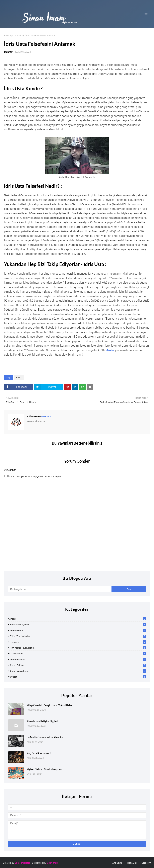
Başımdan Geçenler (78, 624)
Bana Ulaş (132, 863)
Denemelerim (78, 630)
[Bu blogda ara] (60, 589)
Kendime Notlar (78, 659)
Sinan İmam (52, 863)
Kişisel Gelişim (78, 665)
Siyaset (78, 677)
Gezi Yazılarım (78, 653)
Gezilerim (146, 863)
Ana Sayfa (9, 35)
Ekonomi (78, 642)
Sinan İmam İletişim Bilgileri (42, 721)
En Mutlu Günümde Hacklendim (45, 737)
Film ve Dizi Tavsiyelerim (78, 648)
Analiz (19, 35)
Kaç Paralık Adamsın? (39, 753)
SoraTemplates (22, 863)
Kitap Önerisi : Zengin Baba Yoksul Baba (49, 705)
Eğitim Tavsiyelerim (78, 636)
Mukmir (8, 52)
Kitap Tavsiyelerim (78, 671)
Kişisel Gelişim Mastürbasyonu (44, 769)
